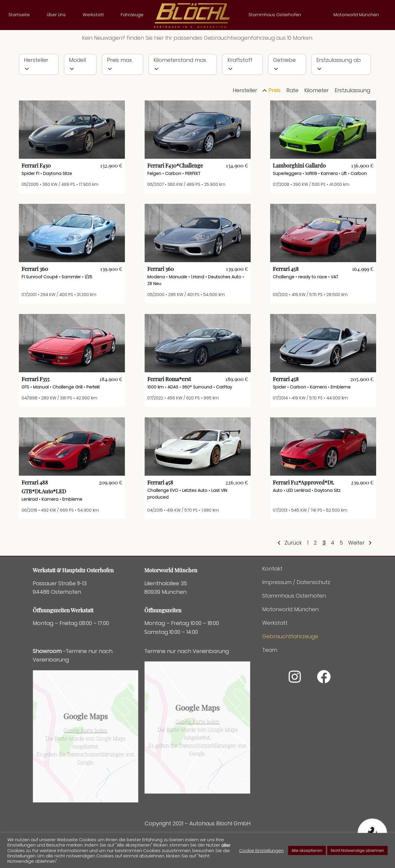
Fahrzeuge (132, 15)
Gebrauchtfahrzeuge (290, 657)
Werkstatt (93, 15)
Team (270, 671)
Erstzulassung (352, 111)
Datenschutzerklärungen (96, 775)
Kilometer (317, 111)
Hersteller (245, 111)
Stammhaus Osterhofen (275, 15)
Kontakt (272, 590)
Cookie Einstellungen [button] (261, 851)
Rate (292, 111)
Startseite (19, 15)
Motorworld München (356, 15)
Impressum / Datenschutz (296, 603)
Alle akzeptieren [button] (307, 850)
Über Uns (56, 15)
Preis (274, 111)
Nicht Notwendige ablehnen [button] (357, 850)
